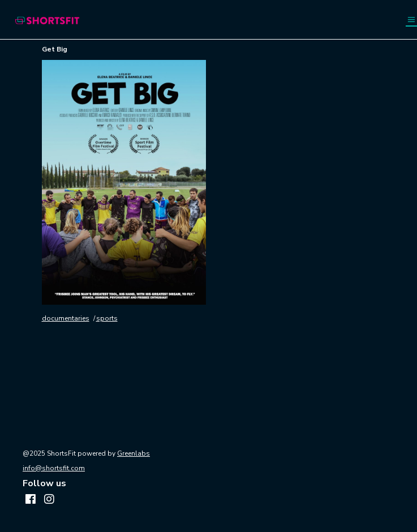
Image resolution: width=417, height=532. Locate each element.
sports (107, 318)
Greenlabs (134, 453)
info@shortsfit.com (54, 468)
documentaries (66, 318)
